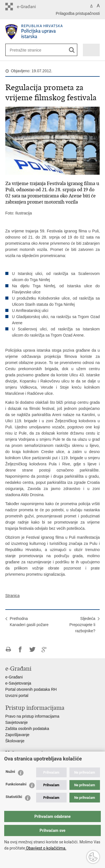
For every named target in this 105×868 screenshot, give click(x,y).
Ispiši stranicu (8, 649)
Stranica (12, 596)
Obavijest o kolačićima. (46, 848)
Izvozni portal (17, 696)
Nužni (10, 772)
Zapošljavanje (17, 735)
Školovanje (15, 741)
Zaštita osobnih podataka (27, 729)
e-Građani (14, 677)
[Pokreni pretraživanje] (72, 50)
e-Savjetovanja (18, 683)
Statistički (14, 797)
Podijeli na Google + (44, 649)
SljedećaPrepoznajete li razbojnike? (82, 625)
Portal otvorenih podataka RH (31, 689)
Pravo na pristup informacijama (32, 716)
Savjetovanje (17, 722)
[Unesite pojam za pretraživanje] (28, 50)
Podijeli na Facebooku (20, 649)
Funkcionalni (16, 784)
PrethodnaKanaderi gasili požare (29, 622)
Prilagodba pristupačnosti (78, 13)
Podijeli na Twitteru (32, 649)
